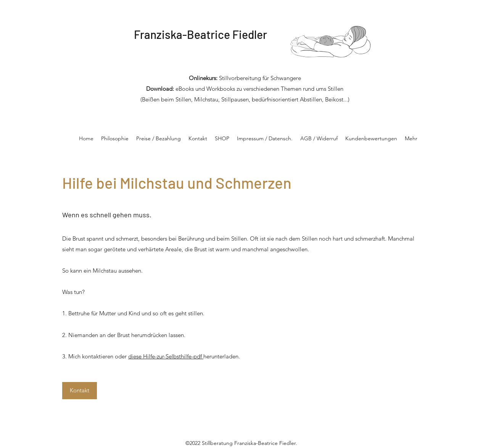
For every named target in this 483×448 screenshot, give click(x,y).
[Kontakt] (80, 391)
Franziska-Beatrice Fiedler (200, 34)
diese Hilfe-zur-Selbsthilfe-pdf (166, 356)
